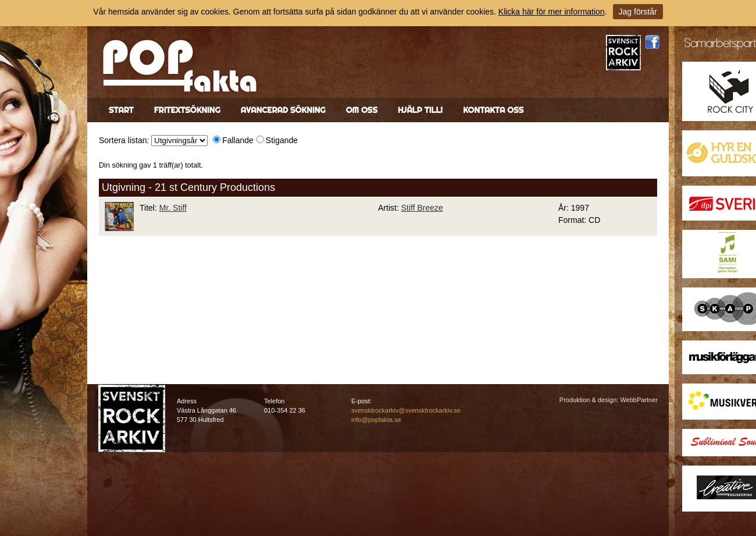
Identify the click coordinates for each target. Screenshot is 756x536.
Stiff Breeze (422, 208)
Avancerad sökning (283, 110)
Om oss (362, 110)
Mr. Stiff (173, 208)
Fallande (238, 140)
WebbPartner (639, 400)
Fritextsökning (187, 110)
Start (121, 110)
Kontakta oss (493, 110)
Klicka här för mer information (552, 12)
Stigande (282, 140)
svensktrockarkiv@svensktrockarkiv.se (406, 410)
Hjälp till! (420, 110)
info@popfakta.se (376, 420)
